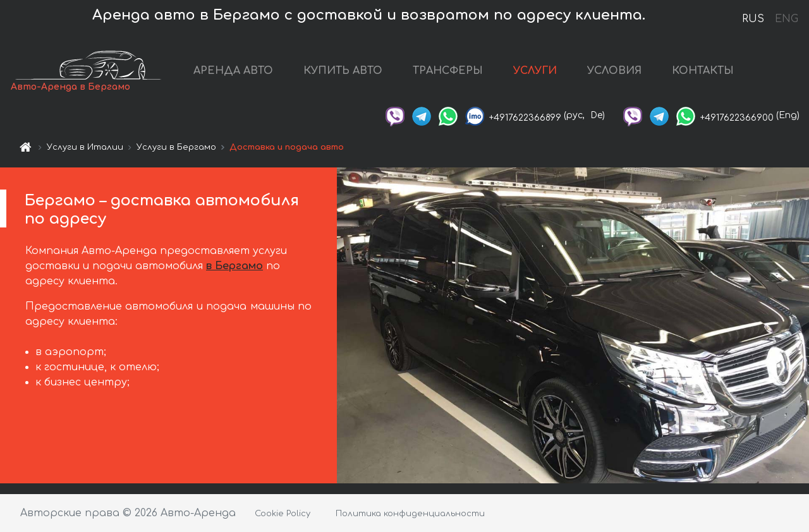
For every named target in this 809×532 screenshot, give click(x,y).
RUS (753, 19)
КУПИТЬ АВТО (343, 71)
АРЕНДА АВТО (233, 71)
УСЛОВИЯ (614, 71)
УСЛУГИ (535, 71)
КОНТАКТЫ (703, 71)
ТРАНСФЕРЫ (448, 71)
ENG (786, 19)
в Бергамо (234, 266)
